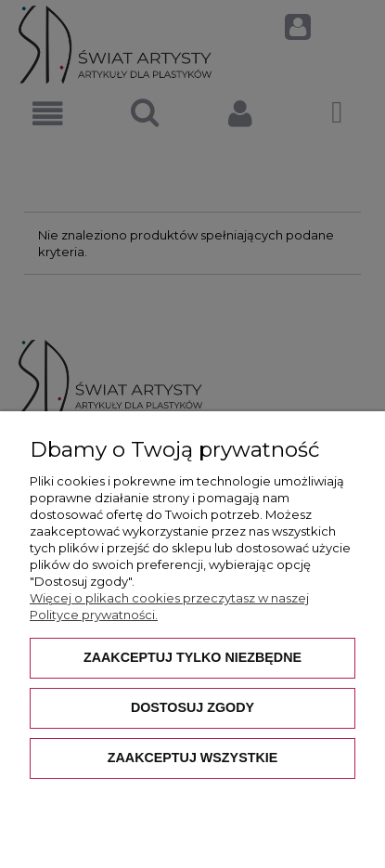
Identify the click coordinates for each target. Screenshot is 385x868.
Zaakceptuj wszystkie (193, 758)
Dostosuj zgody (192, 707)
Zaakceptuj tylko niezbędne (192, 657)
